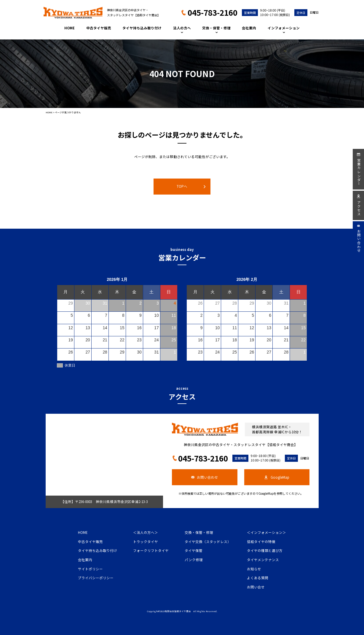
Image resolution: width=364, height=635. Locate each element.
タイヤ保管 (194, 550)
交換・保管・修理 (216, 29)
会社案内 (249, 28)
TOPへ (191, 186)
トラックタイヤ (146, 542)
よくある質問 (258, 578)
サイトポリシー (90, 569)
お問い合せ (256, 587)
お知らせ (254, 569)
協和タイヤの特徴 (261, 542)
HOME (70, 28)
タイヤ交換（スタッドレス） (208, 542)
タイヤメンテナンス (263, 560)
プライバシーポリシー (96, 578)
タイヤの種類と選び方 (265, 550)
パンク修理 (194, 560)
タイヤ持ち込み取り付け (142, 28)
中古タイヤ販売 (99, 28)
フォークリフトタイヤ (151, 550)
